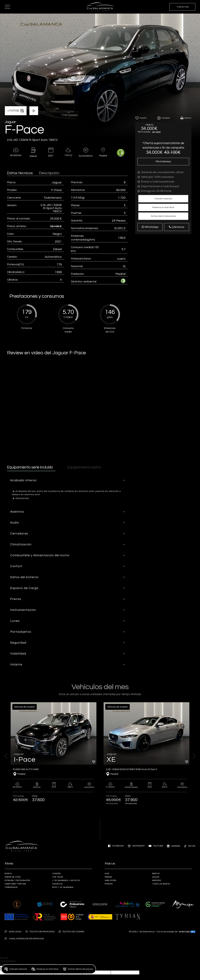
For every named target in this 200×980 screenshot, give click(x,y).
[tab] (67, 480)
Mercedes (157, 880)
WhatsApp (150, 227)
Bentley (156, 873)
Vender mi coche (13, 877)
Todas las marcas (161, 884)
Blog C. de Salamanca (63, 887)
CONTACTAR (183, 7)
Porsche (109, 884)
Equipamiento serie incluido (30, 467)
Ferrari (108, 877)
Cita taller (58, 877)
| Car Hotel (66, 880)
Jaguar (156, 877)
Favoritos (57, 884)
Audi (107, 873)
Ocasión (56, 873)
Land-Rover (110, 880)
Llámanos (177, 227)
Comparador (11, 887)
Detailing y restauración (17, 880)
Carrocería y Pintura (15, 884)
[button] (163, 199)
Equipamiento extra (84, 467)
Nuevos (8, 873)
